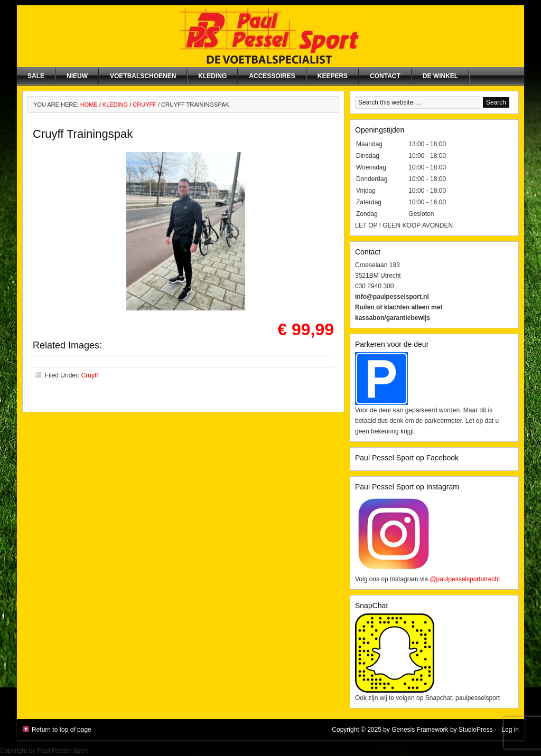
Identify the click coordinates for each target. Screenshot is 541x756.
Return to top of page (62, 730)
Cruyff (90, 375)
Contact (385, 76)
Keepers (333, 76)
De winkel (440, 76)
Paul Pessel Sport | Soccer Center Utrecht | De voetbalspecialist (270, 36)
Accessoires (272, 76)
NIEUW (77, 76)
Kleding (212, 76)
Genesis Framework (420, 730)
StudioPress (476, 730)
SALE (36, 76)
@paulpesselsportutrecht (465, 579)
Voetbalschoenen (143, 76)
